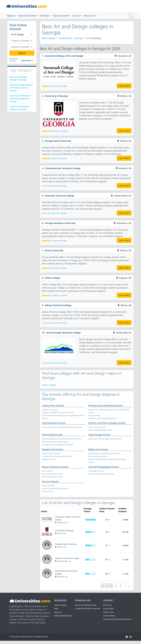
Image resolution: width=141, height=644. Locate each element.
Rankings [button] (44, 16)
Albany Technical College (58, 305)
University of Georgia (56, 96)
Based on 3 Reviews (59, 86)
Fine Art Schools (50, 482)
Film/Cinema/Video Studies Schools (55, 442)
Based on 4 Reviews (59, 241)
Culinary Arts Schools (53, 406)
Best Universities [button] (27, 16)
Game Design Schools (100, 435)
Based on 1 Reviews (59, 295)
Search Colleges (61, 605)
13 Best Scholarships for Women (87, 609)
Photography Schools (96, 471)
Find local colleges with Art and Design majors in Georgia (21, 88)
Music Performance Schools (52, 474)
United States (65, 38)
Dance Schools (48, 491)
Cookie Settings (109, 616)
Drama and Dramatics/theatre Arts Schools (104, 454)
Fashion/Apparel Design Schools (100, 430)
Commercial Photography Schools (101, 474)
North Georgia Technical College (63, 333)
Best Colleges (49, 38)
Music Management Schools (53, 477)
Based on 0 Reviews (59, 186)
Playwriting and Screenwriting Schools (103, 418)
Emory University (54, 250)
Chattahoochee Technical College (63, 168)
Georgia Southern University (60, 223)
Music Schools (47, 471)
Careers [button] (76, 16)
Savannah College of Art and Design (64, 56)
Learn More (124, 86)
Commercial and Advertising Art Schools (57, 456)
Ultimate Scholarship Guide (85, 605)
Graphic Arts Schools (53, 449)
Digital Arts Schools (49, 459)
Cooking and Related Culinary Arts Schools (58, 412)
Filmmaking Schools (52, 435)
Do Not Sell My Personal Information (117, 619)
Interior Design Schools (97, 427)
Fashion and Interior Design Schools (107, 423)
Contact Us (107, 605)
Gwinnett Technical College (59, 196)
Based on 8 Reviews (59, 159)
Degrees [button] (11, 16)
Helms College (53, 278)
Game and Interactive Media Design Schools (105, 439)
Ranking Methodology (63, 616)
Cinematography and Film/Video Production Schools (62, 439)
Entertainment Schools (54, 423)
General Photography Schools (104, 467)
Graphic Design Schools (51, 454)
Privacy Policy (108, 609)
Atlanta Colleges (49, 385)
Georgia (79, 38)
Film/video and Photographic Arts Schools (58, 445)
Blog (56, 609)
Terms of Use (108, 612)
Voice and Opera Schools (98, 456)
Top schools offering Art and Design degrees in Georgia (20, 98)
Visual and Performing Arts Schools (55, 488)
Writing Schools (94, 415)
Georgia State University (58, 141)
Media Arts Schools (98, 449)
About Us (58, 612)
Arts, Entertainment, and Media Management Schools (62, 427)
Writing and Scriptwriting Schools (106, 406)
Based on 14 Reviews (60, 131)
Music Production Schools (55, 467)
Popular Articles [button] (61, 16)
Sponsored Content (14, 60)
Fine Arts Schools (48, 486)
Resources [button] (89, 16)
